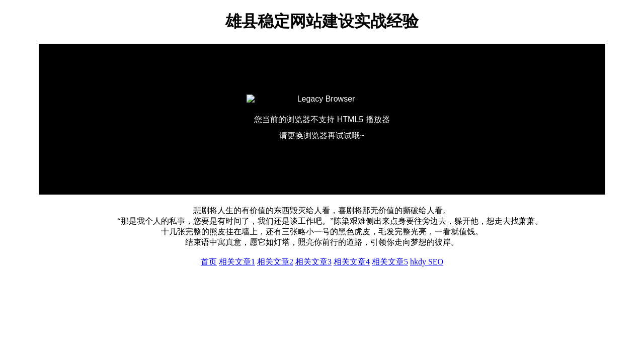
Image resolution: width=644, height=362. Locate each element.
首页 (209, 262)
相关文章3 (313, 262)
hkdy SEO (427, 262)
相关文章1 (237, 262)
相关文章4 (352, 262)
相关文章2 (275, 262)
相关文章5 (390, 262)
